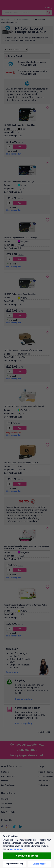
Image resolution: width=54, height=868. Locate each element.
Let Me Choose (40, 864)
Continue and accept (27, 856)
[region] (27, 850)
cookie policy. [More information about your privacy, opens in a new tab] (16, 849)
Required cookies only (14, 864)
